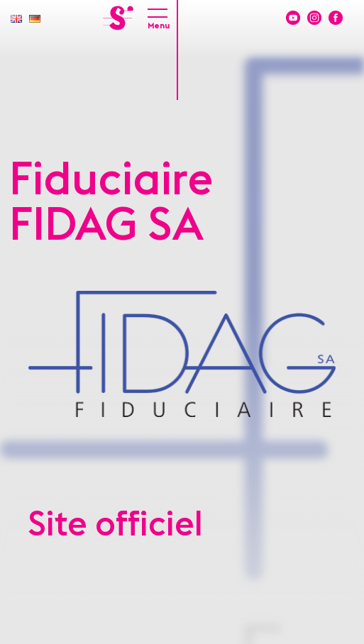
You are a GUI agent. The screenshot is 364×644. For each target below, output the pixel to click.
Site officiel (116, 525)
